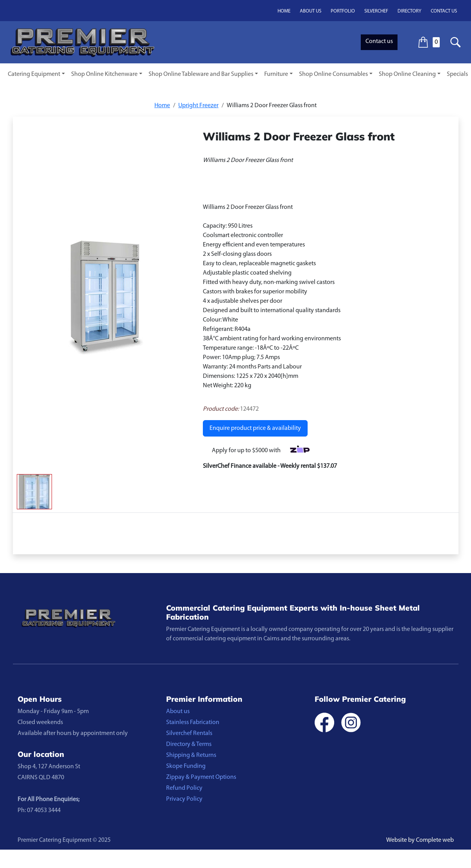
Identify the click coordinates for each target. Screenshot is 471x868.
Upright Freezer (198, 106)
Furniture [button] (276, 74)
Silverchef (376, 11)
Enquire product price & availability (255, 428)
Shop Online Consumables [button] (333, 74)
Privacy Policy (184, 799)
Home (284, 11)
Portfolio (343, 11)
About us (311, 11)
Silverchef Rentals (189, 733)
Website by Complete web (420, 840)
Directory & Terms (189, 744)
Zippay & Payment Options (201, 777)
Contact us (444, 11)
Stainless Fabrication (193, 722)
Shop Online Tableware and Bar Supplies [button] (201, 74)
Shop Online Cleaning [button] (407, 74)
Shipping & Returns (191, 755)
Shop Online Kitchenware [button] (104, 74)
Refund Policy (184, 788)
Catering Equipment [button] (34, 74)
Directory (409, 11)
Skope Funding (186, 766)
